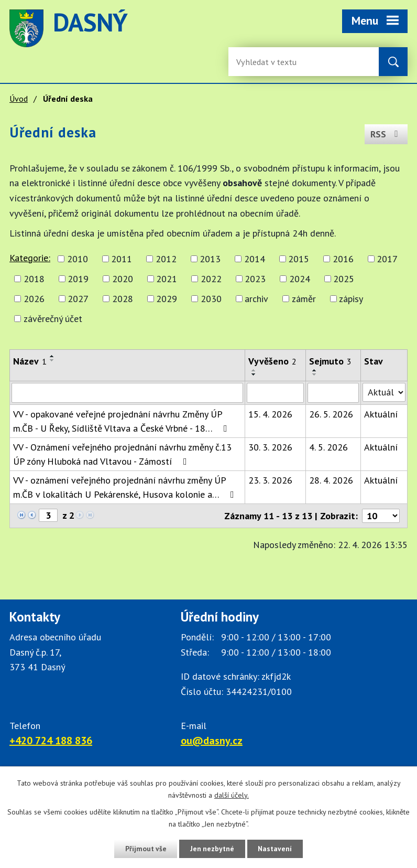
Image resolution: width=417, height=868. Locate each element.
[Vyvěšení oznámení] (275, 393)
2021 (167, 279)
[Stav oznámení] (384, 392)
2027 (78, 299)
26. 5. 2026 (331, 414)
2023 (255, 279)
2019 (78, 279)
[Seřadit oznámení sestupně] (52, 360)
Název (30, 361)
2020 (123, 279)
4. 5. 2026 (328, 447)
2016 (343, 259)
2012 (166, 259)
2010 (78, 259)
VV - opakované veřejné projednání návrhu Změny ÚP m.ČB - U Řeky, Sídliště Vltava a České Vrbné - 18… (122, 421)
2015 (299, 259)
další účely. (232, 795)
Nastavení (276, 849)
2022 (211, 279)
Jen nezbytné (212, 849)
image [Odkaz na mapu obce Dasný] (290, 28)
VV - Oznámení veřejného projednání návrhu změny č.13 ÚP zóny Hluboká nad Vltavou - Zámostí (122, 454)
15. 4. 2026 (270, 414)
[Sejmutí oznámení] (333, 393)
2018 (34, 279)
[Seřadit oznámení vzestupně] (52, 356)
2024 (300, 279)
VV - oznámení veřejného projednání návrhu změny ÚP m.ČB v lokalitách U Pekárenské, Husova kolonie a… (126, 487)
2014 (255, 259)
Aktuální (381, 414)
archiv (256, 299)
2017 (387, 259)
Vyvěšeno (272, 361)
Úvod (19, 99)
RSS (386, 133)
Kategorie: (30, 258)
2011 (122, 259)
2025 (344, 279)
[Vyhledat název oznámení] (127, 393)
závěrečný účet (53, 319)
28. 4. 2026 (331, 480)
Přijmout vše (144, 849)
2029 (167, 299)
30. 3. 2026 (270, 447)
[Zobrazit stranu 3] (48, 515)
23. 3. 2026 (270, 480)
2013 (210, 259)
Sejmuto (330, 361)
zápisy (351, 299)
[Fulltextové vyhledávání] (270, 62)
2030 (211, 299)
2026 (34, 299)
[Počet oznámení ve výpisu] (381, 516)
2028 (123, 299)
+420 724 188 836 (51, 741)
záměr (304, 299)
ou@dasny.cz (212, 741)
